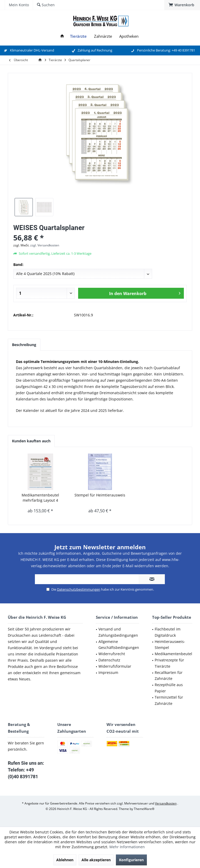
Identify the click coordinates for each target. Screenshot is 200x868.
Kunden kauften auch (31, 441)
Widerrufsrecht (112, 654)
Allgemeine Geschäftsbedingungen (119, 645)
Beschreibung (24, 345)
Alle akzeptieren (96, 860)
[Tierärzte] (78, 36)
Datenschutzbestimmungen (79, 589)
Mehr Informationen (127, 847)
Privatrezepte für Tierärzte (169, 663)
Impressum (108, 672)
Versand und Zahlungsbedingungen (118, 632)
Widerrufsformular (115, 666)
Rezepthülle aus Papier (169, 688)
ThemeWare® (144, 809)
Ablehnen (65, 860)
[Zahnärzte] (103, 36)
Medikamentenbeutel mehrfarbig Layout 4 (40, 498)
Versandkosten (166, 803)
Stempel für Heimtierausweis (100, 495)
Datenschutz (109, 660)
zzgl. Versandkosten (45, 245)
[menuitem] (182, 5)
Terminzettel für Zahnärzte (169, 700)
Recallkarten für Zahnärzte (169, 676)
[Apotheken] (129, 36)
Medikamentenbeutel (173, 654)
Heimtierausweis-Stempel (170, 645)
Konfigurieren (131, 860)
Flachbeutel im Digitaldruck (168, 632)
